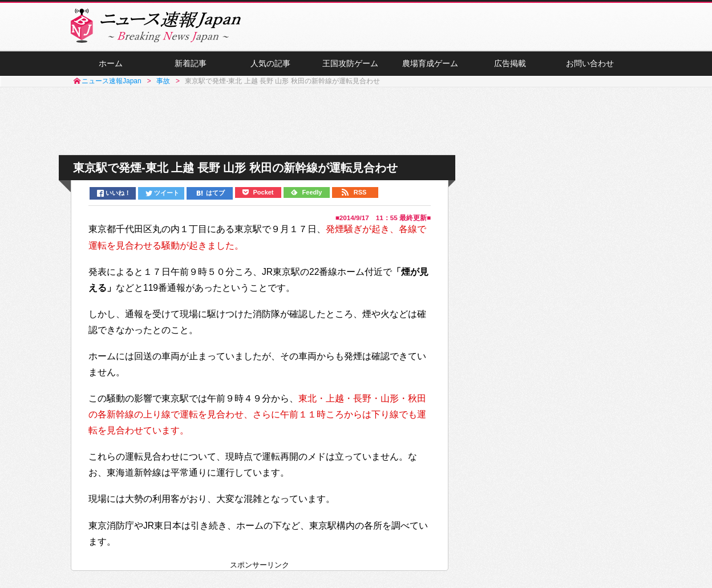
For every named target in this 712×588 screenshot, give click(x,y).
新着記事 (191, 63)
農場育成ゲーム (430, 63)
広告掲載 (510, 63)
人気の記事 (270, 63)
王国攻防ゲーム (350, 63)
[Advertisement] (356, 121)
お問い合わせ (590, 63)
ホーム (111, 63)
